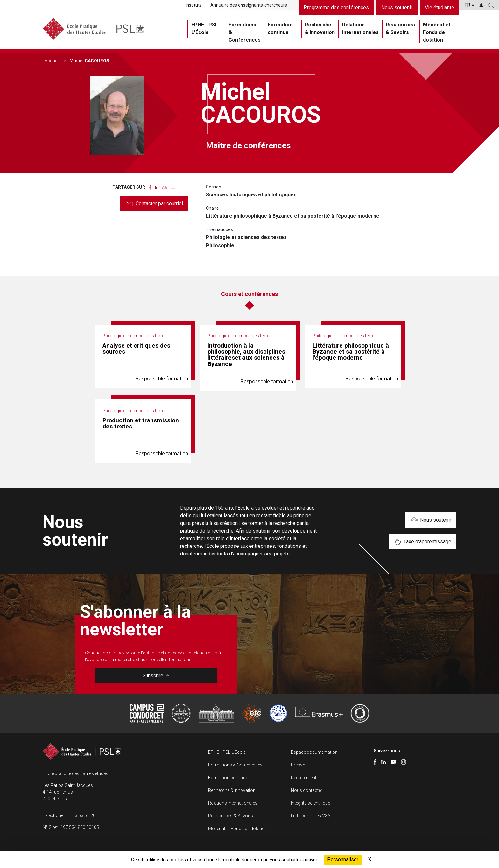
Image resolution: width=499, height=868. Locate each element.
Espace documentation (314, 752)
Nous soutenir (397, 7)
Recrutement (304, 778)
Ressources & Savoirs (400, 28)
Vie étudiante (439, 7)
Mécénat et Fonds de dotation (437, 32)
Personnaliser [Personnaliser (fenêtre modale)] (343, 860)
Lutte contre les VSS (311, 816)
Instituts (194, 5)
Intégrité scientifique (310, 803)
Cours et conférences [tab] (250, 294)
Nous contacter (307, 790)
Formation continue (280, 28)
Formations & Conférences (245, 32)
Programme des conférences (336, 7)
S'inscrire (156, 676)
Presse (298, 765)
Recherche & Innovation (320, 28)
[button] (491, 5)
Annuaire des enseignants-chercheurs (249, 5)
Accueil (52, 61)
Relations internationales (360, 28)
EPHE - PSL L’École (205, 28)
